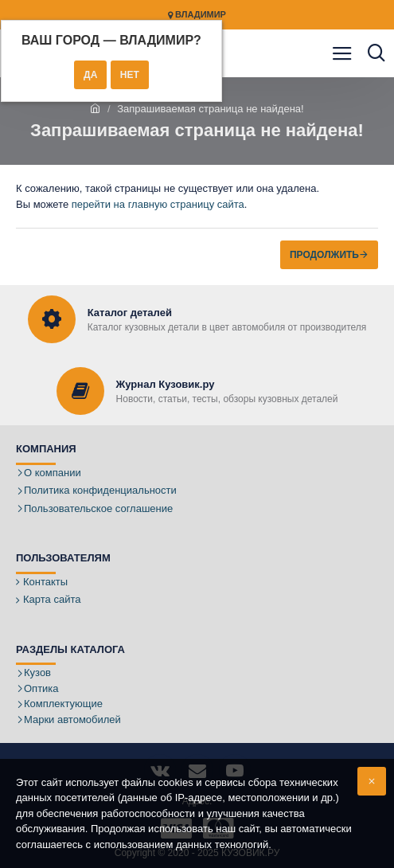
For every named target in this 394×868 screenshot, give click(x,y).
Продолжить (324, 255)
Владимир (197, 15)
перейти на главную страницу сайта (158, 204)
